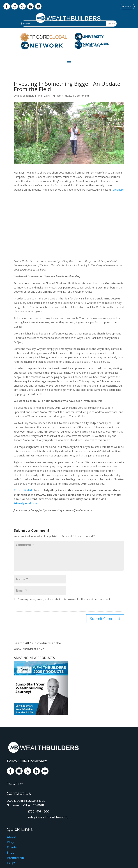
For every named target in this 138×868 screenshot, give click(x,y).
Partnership (15, 858)
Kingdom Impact (62, 96)
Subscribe (127, 7)
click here (118, 190)
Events (12, 847)
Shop (11, 853)
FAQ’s (11, 863)
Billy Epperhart (26, 96)
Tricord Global (23, 490)
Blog (10, 842)
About (11, 837)
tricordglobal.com (25, 503)
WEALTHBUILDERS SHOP (29, 649)
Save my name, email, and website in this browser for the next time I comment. (64, 599)
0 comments (82, 96)
